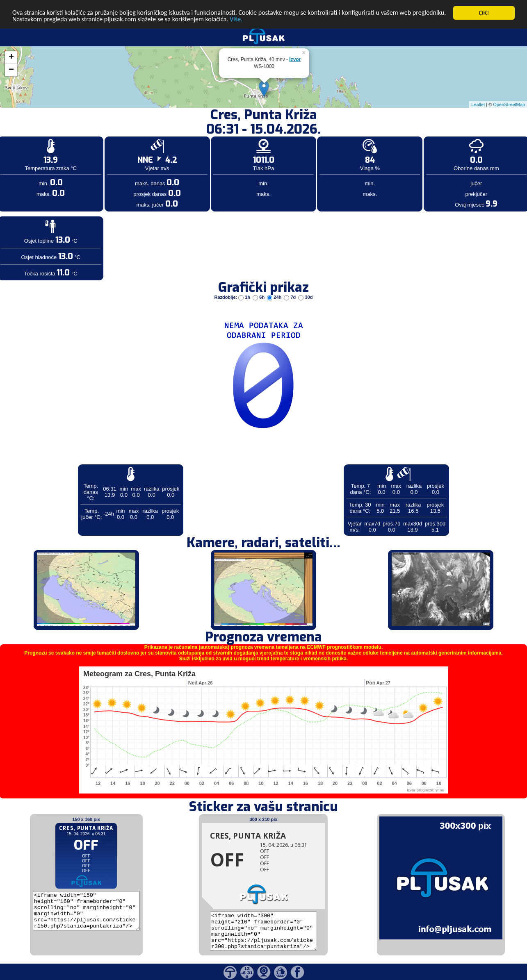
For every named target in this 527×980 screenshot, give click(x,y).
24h (275, 297)
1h (245, 297)
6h (259, 297)
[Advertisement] (63, 134)
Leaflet (478, 104)
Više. (285, 20)
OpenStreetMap (509, 104)
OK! (484, 13)
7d (290, 297)
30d (305, 297)
